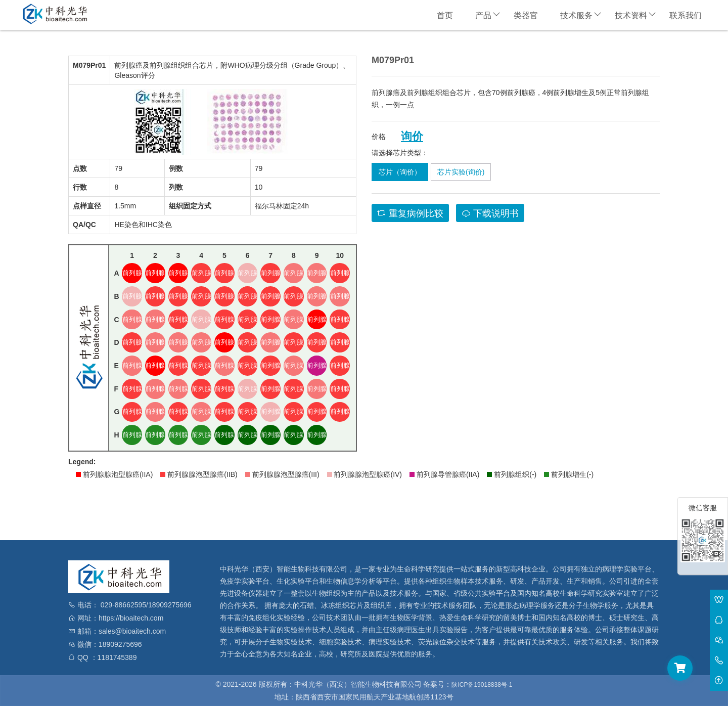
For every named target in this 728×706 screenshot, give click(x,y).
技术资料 (631, 15)
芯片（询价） (400, 172)
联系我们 (686, 15)
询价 (412, 137)
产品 (483, 15)
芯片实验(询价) (461, 172)
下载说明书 (490, 213)
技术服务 (576, 15)
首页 (445, 15)
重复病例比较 (410, 213)
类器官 (526, 15)
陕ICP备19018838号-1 (482, 685)
